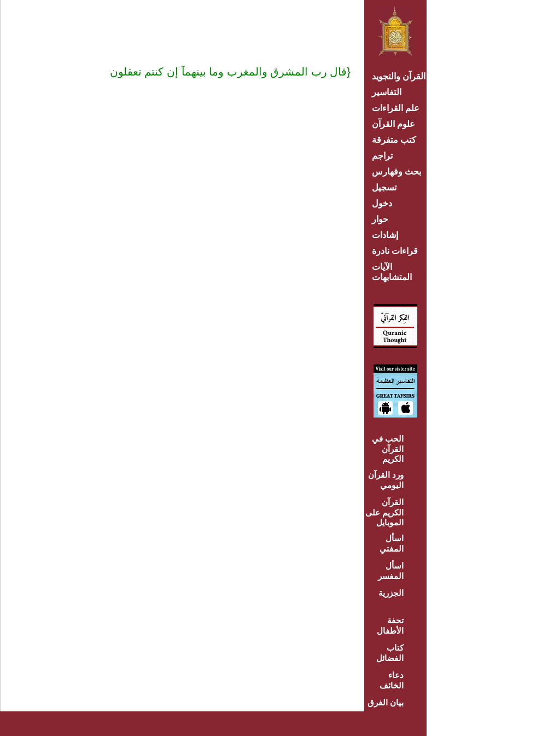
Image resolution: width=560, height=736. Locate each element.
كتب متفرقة (394, 140)
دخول (382, 203)
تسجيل (384, 187)
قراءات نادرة (395, 251)
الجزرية (391, 593)
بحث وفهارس (399, 172)
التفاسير (387, 92)
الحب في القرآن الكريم (388, 449)
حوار (380, 219)
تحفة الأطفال (390, 625)
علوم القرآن (393, 124)
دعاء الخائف (392, 680)
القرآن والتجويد (399, 76)
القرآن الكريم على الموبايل (384, 512)
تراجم (382, 156)
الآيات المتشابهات (392, 272)
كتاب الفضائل (390, 653)
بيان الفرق (386, 702)
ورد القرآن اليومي (386, 480)
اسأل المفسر (391, 571)
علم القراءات (396, 108)
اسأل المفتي (392, 543)
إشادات (385, 235)
